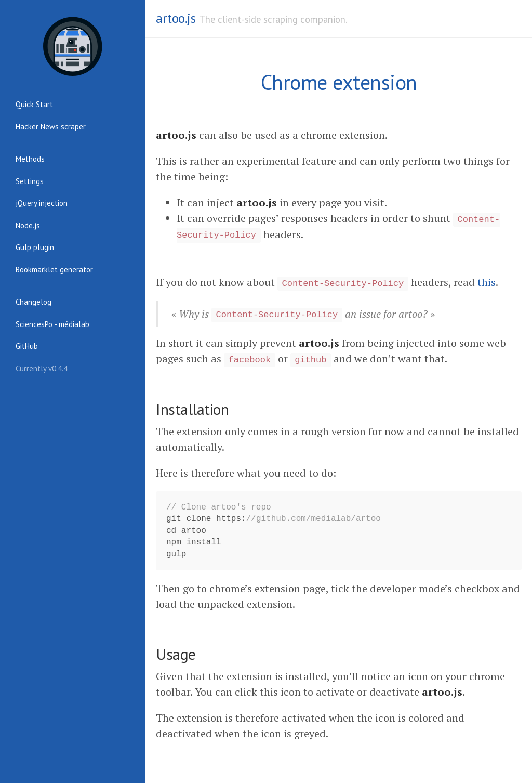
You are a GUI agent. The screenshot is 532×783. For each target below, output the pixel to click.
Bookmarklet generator (54, 270)
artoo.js (176, 18)
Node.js (28, 225)
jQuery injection (42, 203)
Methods (30, 159)
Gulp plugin (35, 247)
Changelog (34, 302)
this (487, 282)
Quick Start (34, 104)
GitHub (27, 346)
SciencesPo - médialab (52, 324)
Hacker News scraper (51, 127)
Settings (30, 181)
